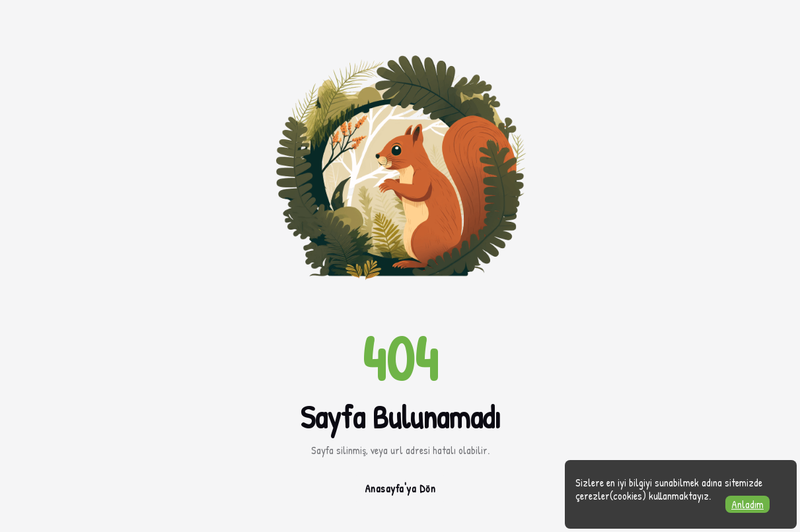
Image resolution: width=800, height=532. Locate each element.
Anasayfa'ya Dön (400, 488)
